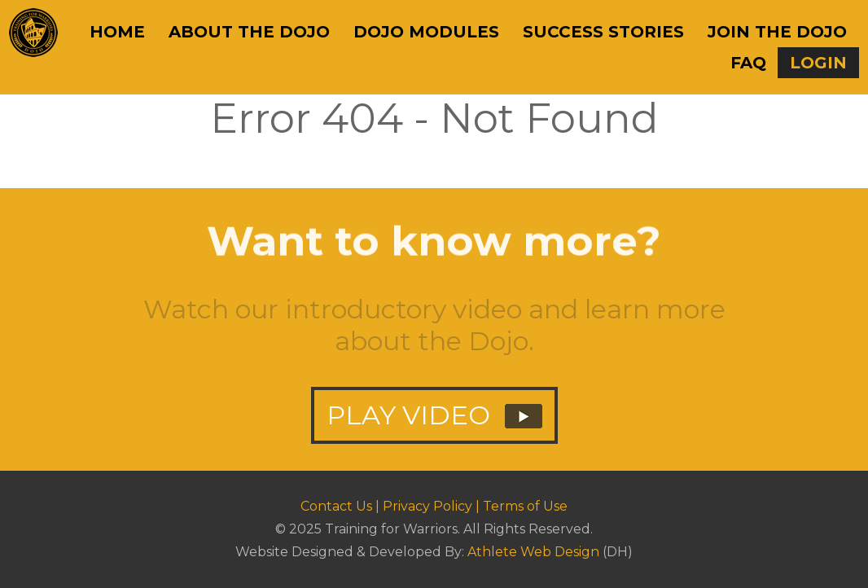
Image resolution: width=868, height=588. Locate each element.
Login (818, 63)
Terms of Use (525, 506)
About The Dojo (249, 32)
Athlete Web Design (533, 552)
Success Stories (603, 32)
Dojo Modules (426, 32)
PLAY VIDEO (434, 423)
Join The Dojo (777, 32)
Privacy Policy (427, 506)
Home (117, 32)
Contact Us (336, 506)
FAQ (748, 63)
